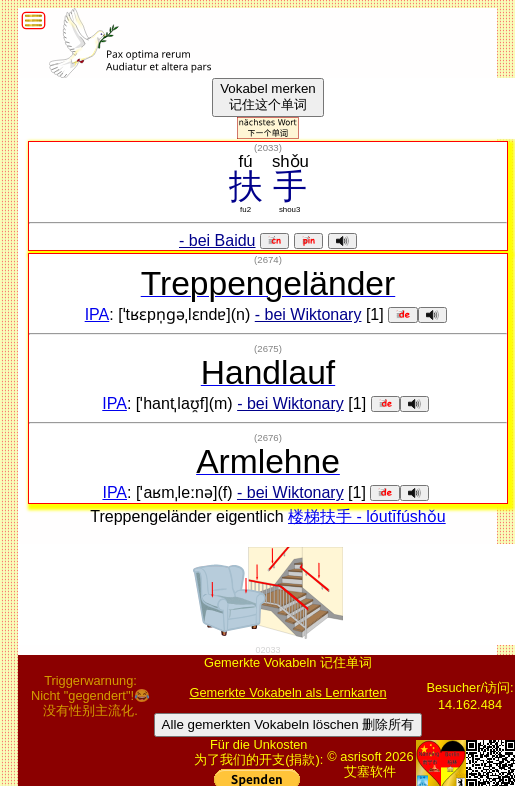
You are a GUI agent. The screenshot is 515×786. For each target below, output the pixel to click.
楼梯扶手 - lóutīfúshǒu (367, 516)
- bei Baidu (217, 240)
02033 (267, 650)
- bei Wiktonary (308, 314)
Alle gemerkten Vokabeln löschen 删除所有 (288, 724)
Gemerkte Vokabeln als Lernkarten (287, 692)
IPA (97, 314)
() (268, 147)
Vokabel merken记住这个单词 (268, 96)
